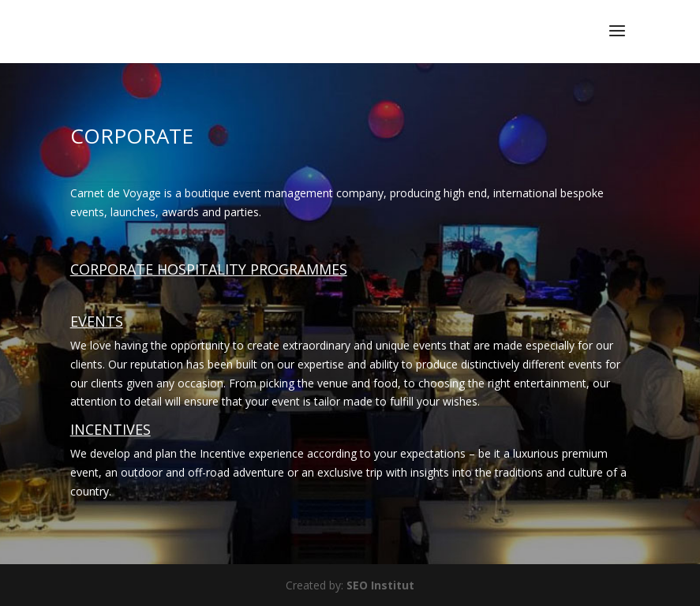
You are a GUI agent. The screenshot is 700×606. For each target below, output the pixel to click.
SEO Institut (380, 585)
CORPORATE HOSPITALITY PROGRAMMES (209, 269)
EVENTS (97, 321)
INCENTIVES (110, 429)
